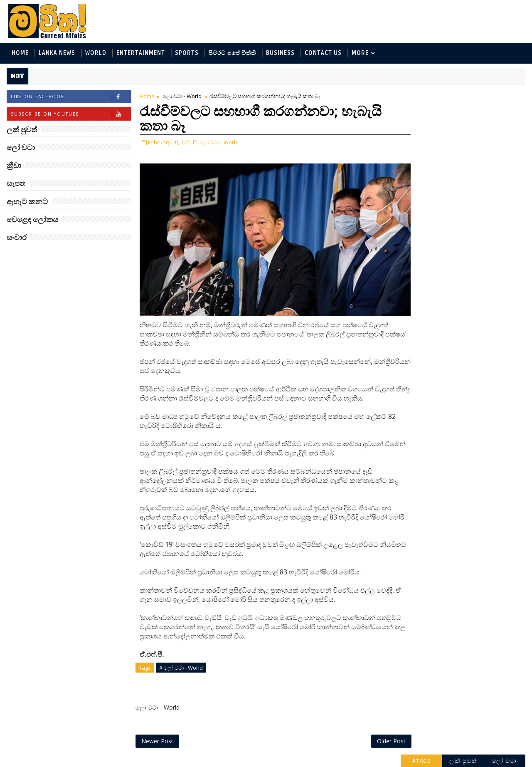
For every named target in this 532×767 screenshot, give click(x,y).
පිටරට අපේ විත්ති (232, 53)
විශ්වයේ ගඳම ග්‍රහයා (473, 374)
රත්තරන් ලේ (461, 475)
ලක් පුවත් (463, 95)
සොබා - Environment (435, 182)
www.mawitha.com (101, 762)
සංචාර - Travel (474, 209)
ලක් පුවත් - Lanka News (437, 127)
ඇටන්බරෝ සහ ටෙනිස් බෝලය (478, 311)
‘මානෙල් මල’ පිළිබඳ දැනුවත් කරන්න (473, 277)
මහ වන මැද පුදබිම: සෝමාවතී (473, 445)
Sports (186, 53)
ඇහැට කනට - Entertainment (446, 141)
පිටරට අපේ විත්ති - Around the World (457, 168)
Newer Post (157, 741)
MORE (360, 53)
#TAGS (422, 95)
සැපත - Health (425, 209)
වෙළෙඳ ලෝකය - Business (441, 196)
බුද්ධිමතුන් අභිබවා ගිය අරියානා (477, 243)
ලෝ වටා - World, (219, 143)
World (95, 53)
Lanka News (57, 53)
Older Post (373, 741)
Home (20, 53)
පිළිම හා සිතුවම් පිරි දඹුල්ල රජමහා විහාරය (477, 546)
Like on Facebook (70, 97)
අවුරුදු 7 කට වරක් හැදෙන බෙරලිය (471, 513)
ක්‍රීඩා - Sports (494, 182)
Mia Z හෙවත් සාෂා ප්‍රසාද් (481, 340)
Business (280, 53)
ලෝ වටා (505, 95)
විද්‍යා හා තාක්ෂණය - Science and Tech (457, 155)
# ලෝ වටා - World (181, 667)
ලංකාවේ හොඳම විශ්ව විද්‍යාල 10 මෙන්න (475, 412)
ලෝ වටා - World (182, 96)
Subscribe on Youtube (70, 115)
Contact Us (323, 53)
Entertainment (140, 53)
